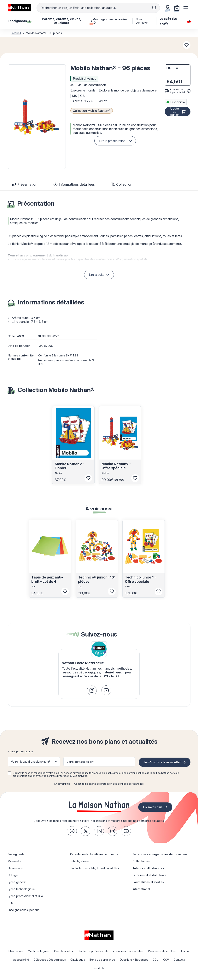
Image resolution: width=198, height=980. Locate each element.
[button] (37, 117)
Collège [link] (13, 875)
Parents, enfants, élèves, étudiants (94, 854)
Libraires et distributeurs (149, 875)
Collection (122, 184)
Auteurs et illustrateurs (148, 868)
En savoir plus (62, 784)
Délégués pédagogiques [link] (50, 960)
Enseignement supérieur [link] (23, 910)
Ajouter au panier (175, 112)
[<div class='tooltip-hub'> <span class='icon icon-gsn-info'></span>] (189, 91)
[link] (92, 690)
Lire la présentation (112, 141)
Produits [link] (99, 968)
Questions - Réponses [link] (134, 960)
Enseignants (16, 854)
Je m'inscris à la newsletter (162, 762)
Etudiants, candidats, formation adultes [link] (94, 868)
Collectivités (141, 861)
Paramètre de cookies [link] (162, 951)
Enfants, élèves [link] (80, 861)
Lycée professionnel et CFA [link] (25, 896)
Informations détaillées (74, 184)
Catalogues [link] (78, 960)
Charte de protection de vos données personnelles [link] (111, 951)
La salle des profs (175, 21)
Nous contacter (142, 21)
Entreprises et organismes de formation (160, 854)
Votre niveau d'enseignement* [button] (31, 762)
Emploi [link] (185, 951)
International (141, 889)
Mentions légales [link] (39, 951)
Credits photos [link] (64, 951)
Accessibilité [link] (21, 960)
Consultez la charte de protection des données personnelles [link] (109, 784)
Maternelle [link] (15, 861)
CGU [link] (156, 960)
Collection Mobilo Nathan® (92, 111)
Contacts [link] (179, 960)
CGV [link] (166, 960)
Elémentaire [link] (15, 868)
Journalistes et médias (148, 882)
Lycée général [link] (17, 882)
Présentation (25, 184)
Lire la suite (97, 275)
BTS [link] (10, 903)
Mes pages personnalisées (110, 21)
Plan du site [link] (16, 951)
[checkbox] (9, 773)
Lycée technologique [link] (21, 889)
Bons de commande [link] (102, 960)
